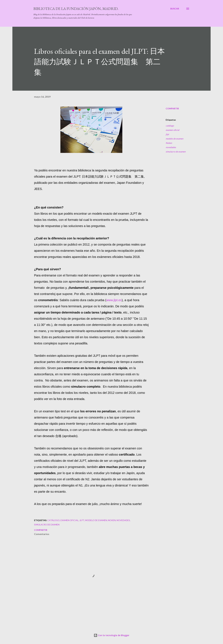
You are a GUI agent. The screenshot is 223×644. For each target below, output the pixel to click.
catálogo (170, 126)
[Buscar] (175, 9)
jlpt (167, 134)
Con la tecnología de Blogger (111, 635)
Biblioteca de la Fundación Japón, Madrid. (76, 9)
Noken (169, 143)
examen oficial (173, 130)
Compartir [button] (172, 108)
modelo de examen (175, 139)
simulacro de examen (176, 152)
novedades (171, 147)
